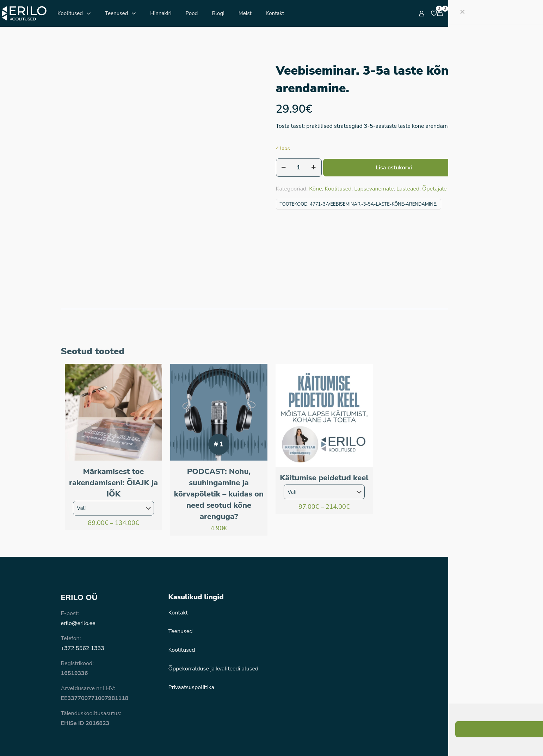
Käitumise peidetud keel (324, 438)
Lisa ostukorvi (394, 168)
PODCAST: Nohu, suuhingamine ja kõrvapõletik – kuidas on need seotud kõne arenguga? (219, 455)
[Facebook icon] (445, 741)
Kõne (315, 189)
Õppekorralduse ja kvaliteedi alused (214, 629)
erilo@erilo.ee (78, 584)
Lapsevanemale (374, 189)
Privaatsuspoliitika (192, 648)
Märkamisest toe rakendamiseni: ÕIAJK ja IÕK (113, 443)
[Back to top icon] (475, 739)
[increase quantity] (314, 168)
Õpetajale (434, 189)
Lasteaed (408, 189)
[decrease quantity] (284, 168)
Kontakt (178, 573)
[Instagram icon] (456, 741)
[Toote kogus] (299, 168)
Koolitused (338, 189)
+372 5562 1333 (83, 609)
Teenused (181, 592)
